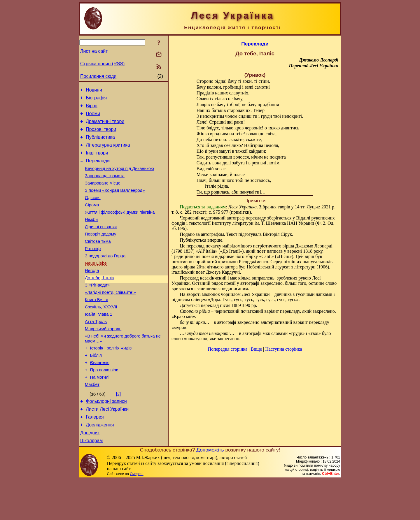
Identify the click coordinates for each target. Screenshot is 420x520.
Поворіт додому (100, 252)
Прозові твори (101, 135)
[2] (118, 429)
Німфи (91, 235)
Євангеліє (100, 395)
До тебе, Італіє (99, 301)
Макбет (92, 419)
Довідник (90, 472)
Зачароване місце (103, 194)
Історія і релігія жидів (111, 379)
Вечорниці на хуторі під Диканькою (119, 178)
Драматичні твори (105, 126)
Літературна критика (108, 152)
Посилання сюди (98, 76)
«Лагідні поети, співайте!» (110, 317)
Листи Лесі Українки (107, 446)
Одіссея (93, 211)
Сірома (92, 219)
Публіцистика (100, 143)
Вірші (92, 108)
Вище (256, 349)
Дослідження (100, 463)
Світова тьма (98, 260)
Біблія (96, 387)
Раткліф (93, 268)
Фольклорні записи (106, 437)
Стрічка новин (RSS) (102, 64)
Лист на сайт (94, 51)
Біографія (96, 100)
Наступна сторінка (283, 349)
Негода (92, 292)
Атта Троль (96, 349)
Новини (94, 91)
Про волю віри (104, 403)
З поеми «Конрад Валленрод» (115, 203)
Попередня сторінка (228, 349)
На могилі (100, 411)
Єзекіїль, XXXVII (101, 333)
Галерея (95, 455)
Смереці (136, 514)
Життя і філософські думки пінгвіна (120, 227)
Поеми (93, 117)
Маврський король (103, 358)
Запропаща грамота (105, 186)
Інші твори (97, 161)
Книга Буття (97, 325)
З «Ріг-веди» (97, 309)
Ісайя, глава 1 (99, 341)
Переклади (98, 169)
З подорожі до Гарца (105, 276)
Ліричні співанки (101, 243)
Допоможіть (210, 490)
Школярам (91, 481)
